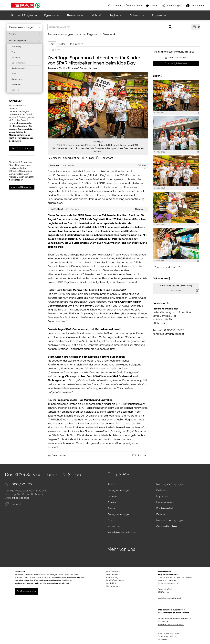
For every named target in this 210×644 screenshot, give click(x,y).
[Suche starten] (170, 27)
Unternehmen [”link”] (196, 6)
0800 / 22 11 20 (18, 484)
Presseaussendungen (25, 27)
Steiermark (16, 84)
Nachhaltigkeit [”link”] (172, 6)
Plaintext (141, 209)
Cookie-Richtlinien (167, 526)
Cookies (112, 496)
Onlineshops (137, 15)
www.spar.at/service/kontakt (171, 625)
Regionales (116, 15)
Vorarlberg (16, 47)
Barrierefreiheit (165, 508)
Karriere (112, 502)
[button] (196, 27)
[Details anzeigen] (198, 113)
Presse (111, 508)
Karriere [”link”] (152, 6)
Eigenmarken (52, 15)
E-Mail (113, 583)
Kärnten (15, 90)
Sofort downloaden (176, 58)
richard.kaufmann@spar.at (168, 334)
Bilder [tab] (62, 44)
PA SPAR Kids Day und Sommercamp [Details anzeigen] (176, 286)
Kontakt (112, 484)
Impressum (163, 496)
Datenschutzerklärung (168, 636)
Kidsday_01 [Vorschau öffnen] (98, 142)
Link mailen (141, 455)
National (25, 34)
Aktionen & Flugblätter (24, 15)
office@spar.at (20, 498)
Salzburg (16, 57)
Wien (14, 74)
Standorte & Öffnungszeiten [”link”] (125, 6)
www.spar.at (117, 586)
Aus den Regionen (25, 41)
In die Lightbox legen (176, 63)
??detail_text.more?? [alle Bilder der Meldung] (167, 267)
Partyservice (159, 15)
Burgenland (17, 79)
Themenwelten (76, 15)
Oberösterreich (19, 63)
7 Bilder (90, 158)
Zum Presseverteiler (22, 148)
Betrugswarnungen (119, 490)
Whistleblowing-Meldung (122, 532)
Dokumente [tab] (76, 44)
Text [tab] (52, 44)
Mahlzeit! (97, 15)
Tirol (13, 52)
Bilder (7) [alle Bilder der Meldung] (158, 76)
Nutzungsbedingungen (170, 484)
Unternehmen (164, 502)
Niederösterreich (19, 68)
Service (13, 504)
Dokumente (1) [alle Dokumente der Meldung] (161, 278)
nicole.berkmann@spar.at (169, 598)
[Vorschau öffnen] (98, 105)
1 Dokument (106, 158)
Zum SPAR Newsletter (22, 187)
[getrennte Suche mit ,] (110, 27)
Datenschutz (164, 490)
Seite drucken (59, 455)
